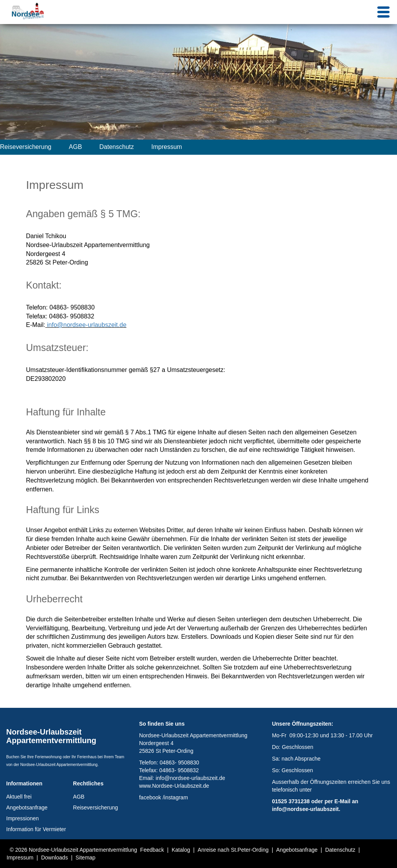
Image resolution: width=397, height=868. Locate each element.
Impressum (167, 147)
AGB (76, 147)
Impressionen (22, 818)
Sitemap (85, 858)
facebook (150, 797)
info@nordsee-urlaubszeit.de (87, 325)
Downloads (54, 858)
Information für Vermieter (36, 829)
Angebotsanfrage (27, 807)
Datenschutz (117, 147)
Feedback (152, 850)
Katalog (181, 850)
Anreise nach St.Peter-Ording (233, 850)
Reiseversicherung (26, 147)
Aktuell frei (19, 797)
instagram (176, 797)
